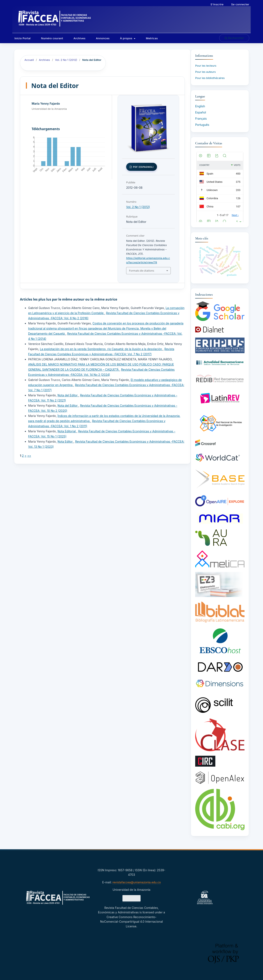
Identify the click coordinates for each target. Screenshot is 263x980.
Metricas (152, 38)
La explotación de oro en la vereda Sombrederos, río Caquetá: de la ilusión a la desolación (101, 349)
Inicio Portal (22, 38)
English (200, 106)
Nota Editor (66, 441)
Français (201, 119)
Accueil (29, 60)
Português (202, 125)
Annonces (103, 38)
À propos (127, 38)
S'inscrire (217, 4)
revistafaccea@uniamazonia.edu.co (137, 882)
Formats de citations (142, 271)
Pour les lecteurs (206, 66)
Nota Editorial (67, 431)
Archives (80, 38)
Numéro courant (52, 38)
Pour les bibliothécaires (210, 78)
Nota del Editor (68, 395)
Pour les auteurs (205, 72)
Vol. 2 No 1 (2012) (66, 60)
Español (201, 112)
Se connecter (240, 4)
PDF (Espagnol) (143, 167)
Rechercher (234, 38)
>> (29, 456)
